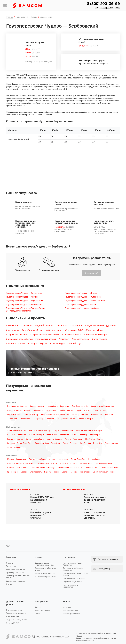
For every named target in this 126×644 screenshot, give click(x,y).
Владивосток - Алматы (17, 406)
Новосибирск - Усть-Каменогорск (55, 415)
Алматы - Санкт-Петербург (41, 431)
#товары (32, 344)
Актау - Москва (14, 448)
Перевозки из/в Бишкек (73, 582)
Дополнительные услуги (15, 603)
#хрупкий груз (57, 344)
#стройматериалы (16, 344)
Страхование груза (14, 610)
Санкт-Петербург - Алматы (19, 410)
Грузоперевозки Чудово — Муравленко (24, 305)
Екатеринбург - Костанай (43, 419)
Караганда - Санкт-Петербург (47, 443)
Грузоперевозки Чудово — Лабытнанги (24, 293)
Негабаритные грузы (92, 61)
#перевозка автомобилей (19, 339)
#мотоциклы (13, 330)
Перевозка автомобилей (45, 573)
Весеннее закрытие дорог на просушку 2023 (95, 500)
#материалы (76, 326)
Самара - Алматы (37, 406)
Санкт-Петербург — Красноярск (21, 463)
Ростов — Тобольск (68, 463)
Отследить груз (13, 623)
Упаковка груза (12, 617)
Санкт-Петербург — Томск (104, 472)
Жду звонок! (91, 273)
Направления (70, 557)
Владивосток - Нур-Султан (44, 410)
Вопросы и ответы (42, 610)
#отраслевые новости (74, 489)
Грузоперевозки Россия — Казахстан (74, 564)
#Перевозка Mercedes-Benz (45, 335)
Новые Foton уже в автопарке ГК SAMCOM (41, 515)
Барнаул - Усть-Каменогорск (103, 406)
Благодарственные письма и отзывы (18, 577)
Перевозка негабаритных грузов (45, 569)
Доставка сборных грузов (46, 577)
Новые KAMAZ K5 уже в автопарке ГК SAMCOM (42, 500)
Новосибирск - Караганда (58, 406)
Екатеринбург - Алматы (67, 419)
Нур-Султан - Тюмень (94, 439)
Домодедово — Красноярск (70, 468)
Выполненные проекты (16, 581)
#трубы (43, 344)
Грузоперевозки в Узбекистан (70, 586)
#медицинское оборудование (101, 326)
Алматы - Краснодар (74, 439)
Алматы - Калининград (17, 431)
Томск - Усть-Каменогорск (19, 419)
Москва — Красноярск (17, 459)
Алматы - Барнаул (55, 439)
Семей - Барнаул (70, 443)
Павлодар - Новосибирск (90, 435)
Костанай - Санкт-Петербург (20, 443)
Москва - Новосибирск (47, 463)
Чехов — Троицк (87, 463)
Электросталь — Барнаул (41, 472)
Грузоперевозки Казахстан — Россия (75, 574)
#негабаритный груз (32, 330)
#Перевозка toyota (71, 335)
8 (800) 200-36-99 (103, 4)
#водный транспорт (45, 326)
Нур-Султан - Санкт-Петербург (89, 431)
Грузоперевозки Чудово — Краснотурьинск (85, 301)
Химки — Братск (61, 472)
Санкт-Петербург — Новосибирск (85, 459)
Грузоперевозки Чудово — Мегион (22, 297)
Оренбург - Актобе (80, 406)
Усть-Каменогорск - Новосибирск (43, 435)
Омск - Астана (100, 410)
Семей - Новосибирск (35, 439)
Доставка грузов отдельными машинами (44, 564)
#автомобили (13, 326)
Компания (11, 557)
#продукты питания (46, 339)
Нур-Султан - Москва (64, 431)
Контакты (68, 602)
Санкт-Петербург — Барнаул (43, 468)
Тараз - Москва (112, 443)
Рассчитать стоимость (16, 613)
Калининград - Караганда (102, 415)
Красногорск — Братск (17, 472)
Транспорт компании (15, 573)
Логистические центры (16, 569)
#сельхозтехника (80, 339)
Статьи (9, 584)
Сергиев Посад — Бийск (18, 468)
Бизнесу (38, 607)
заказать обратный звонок (108, 8)
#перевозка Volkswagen (96, 335)
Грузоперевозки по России (74, 579)
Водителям (11, 566)
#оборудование (54, 330)
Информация (41, 602)
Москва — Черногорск (58, 459)
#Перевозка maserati (17, 335)
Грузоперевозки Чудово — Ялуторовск (83, 297)
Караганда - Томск (68, 435)
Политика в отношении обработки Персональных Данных (96, 635)
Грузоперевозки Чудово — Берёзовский (24, 301)
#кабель (62, 326)
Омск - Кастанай (14, 415)
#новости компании (20, 489)
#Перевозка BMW (74, 330)
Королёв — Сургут (104, 463)
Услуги (38, 557)
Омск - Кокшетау (31, 415)
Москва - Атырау (86, 419)
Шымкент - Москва (15, 439)
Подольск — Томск (110, 468)
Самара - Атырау (66, 410)
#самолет (64, 339)
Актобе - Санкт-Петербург (91, 443)
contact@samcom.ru (71, 614)
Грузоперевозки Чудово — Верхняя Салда (26, 308)
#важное (27, 326)
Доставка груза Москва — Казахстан (74, 569)
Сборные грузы (34, 43)
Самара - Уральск (83, 410)
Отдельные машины (92, 39)
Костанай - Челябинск (17, 435)
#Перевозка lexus (94, 330)
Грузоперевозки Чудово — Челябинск (82, 308)
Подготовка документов (17, 620)
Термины (38, 614)
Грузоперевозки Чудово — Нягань (81, 305)
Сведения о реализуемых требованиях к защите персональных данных (96, 639)
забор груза (60, 227)
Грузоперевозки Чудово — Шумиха (81, 293)
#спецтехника (100, 339)
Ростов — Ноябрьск (38, 459)
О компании (11, 563)
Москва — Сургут (92, 468)
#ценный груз (74, 344)
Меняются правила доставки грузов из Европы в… (94, 515)
